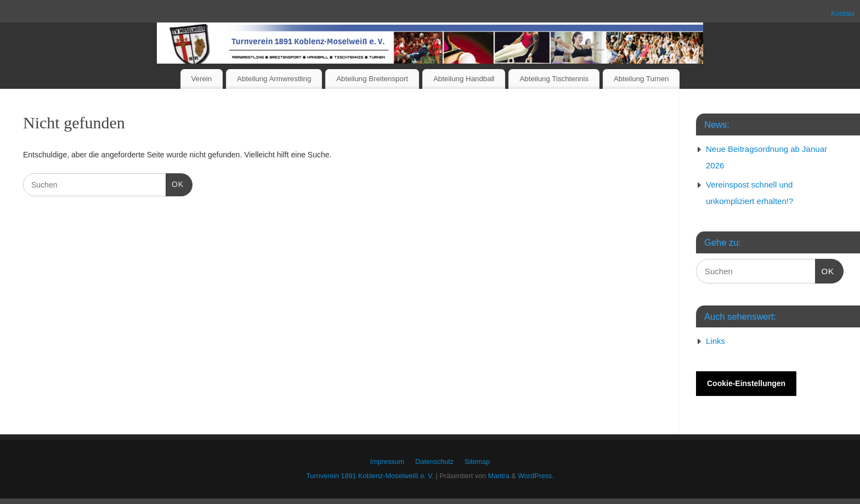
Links (715, 341)
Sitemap (477, 462)
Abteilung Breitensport (372, 79)
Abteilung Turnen (641, 79)
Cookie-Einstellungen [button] (746, 383)
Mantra (499, 476)
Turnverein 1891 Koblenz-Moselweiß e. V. (370, 476)
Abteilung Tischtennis (554, 79)
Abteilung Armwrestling (274, 79)
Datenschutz (434, 462)
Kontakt (843, 14)
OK (175, 183)
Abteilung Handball (464, 79)
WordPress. (536, 476)
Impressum (387, 462)
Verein (201, 79)
